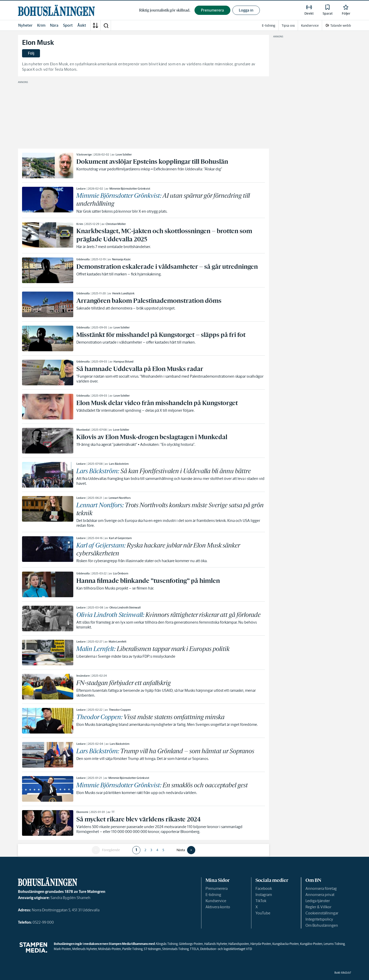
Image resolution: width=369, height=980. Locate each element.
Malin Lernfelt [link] (117, 642)
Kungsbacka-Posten (286, 944)
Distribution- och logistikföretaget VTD (226, 949)
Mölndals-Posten (110, 949)
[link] (56, 10)
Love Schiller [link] (124, 154)
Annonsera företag (321, 888)
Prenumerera (217, 888)
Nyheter (25, 25)
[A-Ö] (96, 25)
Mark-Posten (62, 949)
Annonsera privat (320, 895)
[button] (106, 25)
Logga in (246, 10)
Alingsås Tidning (167, 944)
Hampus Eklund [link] (124, 362)
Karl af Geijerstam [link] (120, 538)
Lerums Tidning (334, 944)
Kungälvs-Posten (311, 944)
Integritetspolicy (319, 919)
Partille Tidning (132, 949)
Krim (41, 25)
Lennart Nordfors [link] (120, 498)
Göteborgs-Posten (191, 944)
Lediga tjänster (318, 901)
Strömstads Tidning (175, 949)
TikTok (261, 901)
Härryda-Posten (261, 944)
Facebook (264, 888)
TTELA (194, 949)
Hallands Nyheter (216, 944)
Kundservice (216, 901)
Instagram (264, 895)
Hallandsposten (239, 944)
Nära (54, 25)
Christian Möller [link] (116, 224)
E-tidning (213, 895)
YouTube (263, 913)
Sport (68, 25)
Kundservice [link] (310, 25)
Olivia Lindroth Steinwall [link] (125, 607)
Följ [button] (31, 53)
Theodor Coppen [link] (120, 710)
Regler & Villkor (318, 907)
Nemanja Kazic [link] (121, 259)
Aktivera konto (218, 907)
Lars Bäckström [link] (119, 464)
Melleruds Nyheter (85, 949)
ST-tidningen (152, 949)
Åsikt (82, 25)
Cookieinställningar (322, 913)
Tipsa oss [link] (288, 25)
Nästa (181, 850)
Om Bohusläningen (322, 925)
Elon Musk (38, 43)
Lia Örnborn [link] (121, 573)
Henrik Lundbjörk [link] (123, 293)
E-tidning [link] (269, 25)
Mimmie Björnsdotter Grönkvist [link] (130, 189)
